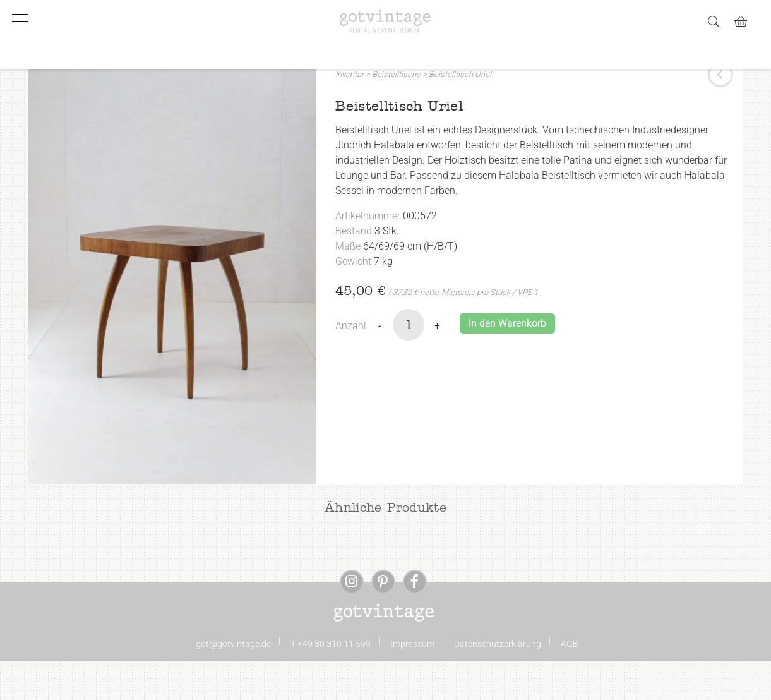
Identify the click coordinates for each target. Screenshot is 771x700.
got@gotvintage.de (233, 682)
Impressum (412, 682)
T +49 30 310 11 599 (331, 682)
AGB (570, 682)
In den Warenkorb (507, 362)
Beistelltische (396, 113)
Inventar (350, 113)
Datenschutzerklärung (498, 682)
